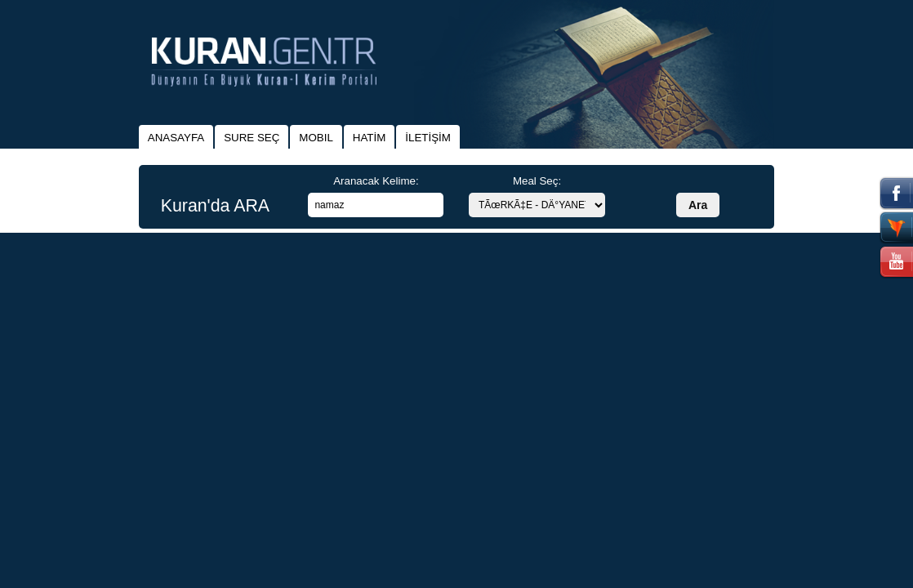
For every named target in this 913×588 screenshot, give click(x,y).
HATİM (369, 138)
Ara (698, 205)
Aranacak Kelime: (376, 181)
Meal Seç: (537, 181)
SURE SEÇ (252, 138)
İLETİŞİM (428, 138)
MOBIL (316, 138)
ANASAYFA (176, 138)
